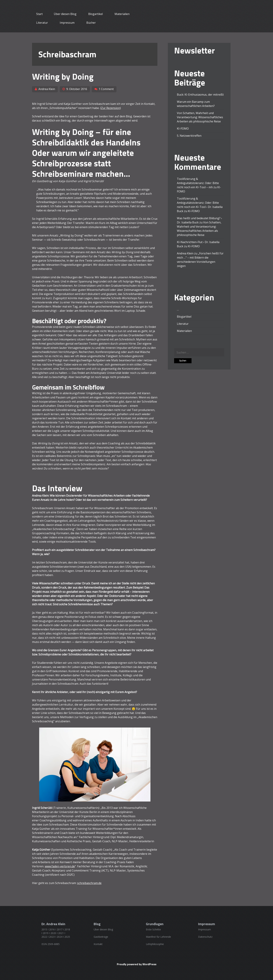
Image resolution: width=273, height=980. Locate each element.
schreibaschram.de (89, 883)
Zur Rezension (110, 108)
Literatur (42, 23)
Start (39, 14)
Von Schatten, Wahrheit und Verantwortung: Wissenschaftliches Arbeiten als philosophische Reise (200, 117)
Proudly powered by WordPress (137, 964)
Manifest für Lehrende (158, 937)
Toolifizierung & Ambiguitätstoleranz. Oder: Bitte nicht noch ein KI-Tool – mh (198, 183)
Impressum (67, 23)
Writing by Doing (63, 77)
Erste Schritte (153, 929)
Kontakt (98, 944)
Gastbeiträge (101, 937)
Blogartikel (95, 14)
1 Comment (106, 89)
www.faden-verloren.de (60, 866)
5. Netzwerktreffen (189, 136)
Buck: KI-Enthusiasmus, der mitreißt (200, 95)
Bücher (91, 23)
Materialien (122, 14)
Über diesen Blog (65, 14)
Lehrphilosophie (155, 944)
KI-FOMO (183, 129)
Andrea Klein (47, 89)
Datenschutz (205, 937)
